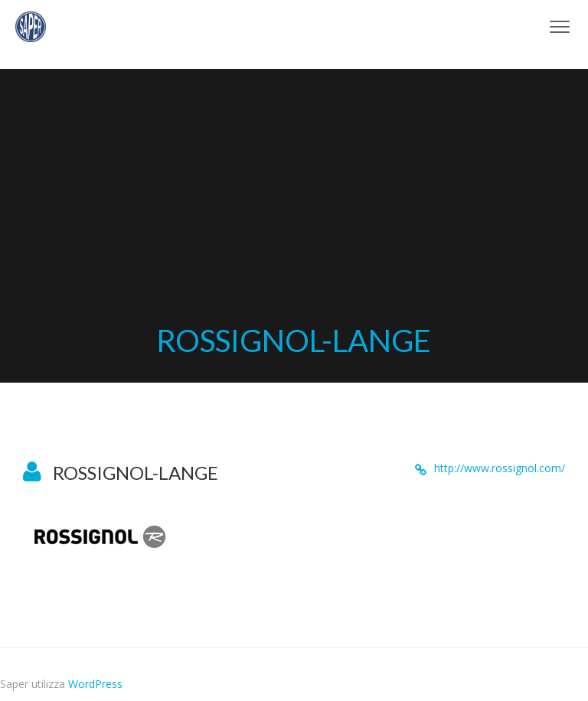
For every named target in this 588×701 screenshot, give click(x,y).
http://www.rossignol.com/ (500, 468)
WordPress (95, 684)
